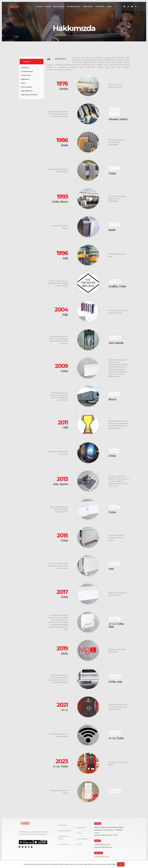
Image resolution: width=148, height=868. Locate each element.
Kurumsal (48, 6)
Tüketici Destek (88, 6)
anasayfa (39, 6)
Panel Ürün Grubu (59, 6)
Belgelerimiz (25, 79)
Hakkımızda (25, 68)
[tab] (32, 62)
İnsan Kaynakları (27, 87)
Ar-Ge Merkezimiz (27, 71)
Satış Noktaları (100, 6)
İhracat (23, 83)
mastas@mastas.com (102, 844)
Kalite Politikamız (27, 91)
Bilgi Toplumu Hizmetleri (29, 95)
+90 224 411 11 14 (102, 857)
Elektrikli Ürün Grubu (74, 6)
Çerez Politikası (112, 864)
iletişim (109, 6)
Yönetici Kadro (26, 75)
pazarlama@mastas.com (103, 847)
